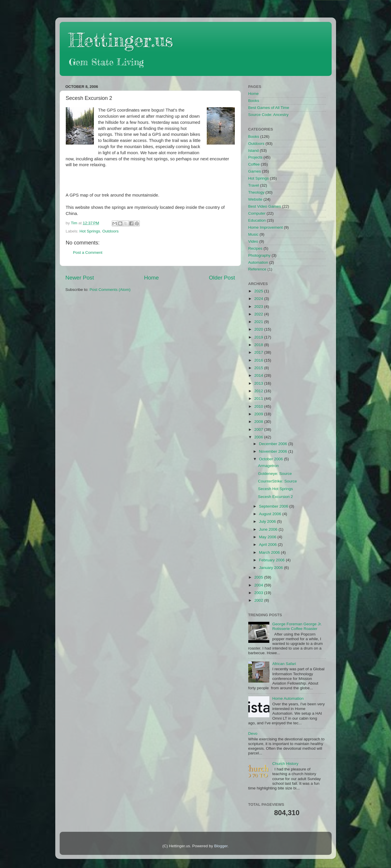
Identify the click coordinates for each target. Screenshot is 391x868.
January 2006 (272, 568)
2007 (259, 429)
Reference (257, 269)
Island (254, 151)
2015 (259, 368)
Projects (255, 157)
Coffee (254, 164)
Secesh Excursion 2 (275, 497)
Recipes (255, 248)
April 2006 (269, 545)
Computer (257, 213)
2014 (259, 375)
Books (254, 101)
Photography (260, 255)
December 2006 (274, 444)
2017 (259, 352)
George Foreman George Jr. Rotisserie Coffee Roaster (297, 626)
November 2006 (274, 451)
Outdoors (111, 231)
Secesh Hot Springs (275, 489)
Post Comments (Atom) (110, 290)
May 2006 (268, 537)
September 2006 (274, 506)
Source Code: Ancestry (268, 115)
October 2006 (272, 459)
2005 (259, 577)
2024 (259, 299)
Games (255, 171)
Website (255, 199)
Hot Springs (90, 231)
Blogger (221, 846)
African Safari (284, 664)
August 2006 (271, 514)
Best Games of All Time (269, 108)
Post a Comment (88, 252)
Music (253, 234)
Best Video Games (265, 206)
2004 (259, 585)
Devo (253, 734)
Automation (258, 262)
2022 (259, 314)
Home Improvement (266, 227)
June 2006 (269, 529)
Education (257, 220)
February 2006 (273, 560)
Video (253, 241)
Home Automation (288, 698)
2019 (259, 337)
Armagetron (268, 466)
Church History (285, 764)
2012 (259, 391)
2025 (259, 291)
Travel (254, 185)
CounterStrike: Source (277, 481)
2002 (259, 600)
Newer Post (80, 278)
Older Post (222, 278)
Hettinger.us (121, 40)
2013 (259, 383)
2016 (259, 360)
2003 (259, 593)
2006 (259, 437)
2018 (259, 345)
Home (151, 278)
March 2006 (270, 552)
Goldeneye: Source (275, 474)
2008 (259, 422)
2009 (259, 414)
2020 (259, 329)
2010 (259, 406)
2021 (259, 322)
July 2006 (268, 521)
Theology (256, 192)
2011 (259, 399)
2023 (259, 307)
